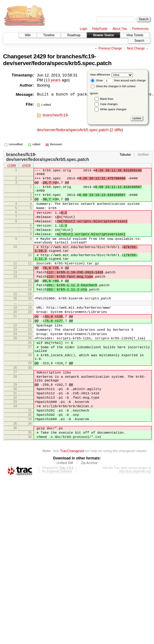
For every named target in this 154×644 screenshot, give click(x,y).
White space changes (113, 109)
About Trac (120, 29)
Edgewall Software (59, 530)
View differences (100, 75)
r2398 (11, 166)
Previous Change (110, 48)
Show (97, 80)
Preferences (141, 29)
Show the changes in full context (113, 86)
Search (139, 41)
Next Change (136, 48)
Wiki (28, 35)
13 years (53, 80)
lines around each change (125, 80)
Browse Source (103, 35)
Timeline (49, 35)
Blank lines (107, 99)
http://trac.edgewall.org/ (135, 530)
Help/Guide (100, 29)
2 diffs (116, 130)
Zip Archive (89, 522)
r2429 (26, 166)
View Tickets (135, 35)
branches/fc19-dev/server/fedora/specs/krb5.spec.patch (57, 60)
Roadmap (74, 35)
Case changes (109, 104)
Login (84, 29)
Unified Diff (65, 522)
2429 (40, 56)
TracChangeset (72, 510)
